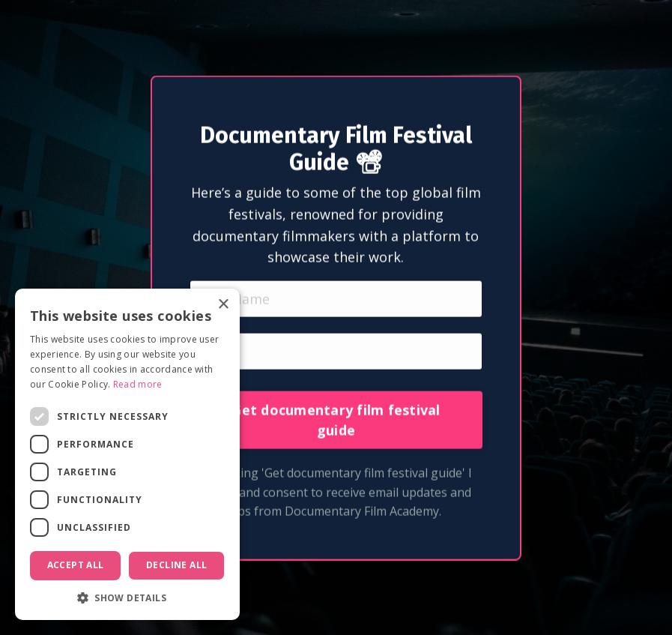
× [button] (223, 305)
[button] (127, 598)
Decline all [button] (176, 565)
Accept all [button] (76, 565)
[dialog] (127, 454)
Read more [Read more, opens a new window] (138, 384)
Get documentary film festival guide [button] (336, 437)
